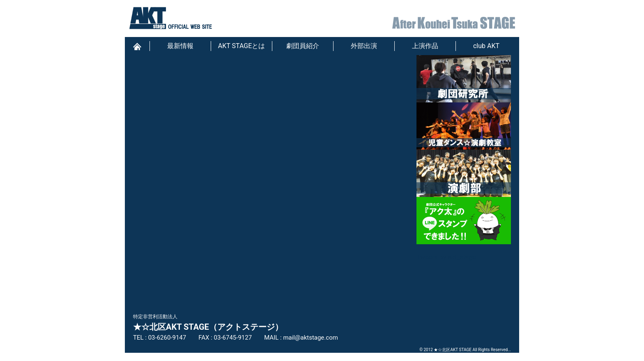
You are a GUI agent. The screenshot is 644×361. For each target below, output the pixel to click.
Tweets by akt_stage (446, 257)
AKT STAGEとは (241, 46)
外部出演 (364, 46)
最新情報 (180, 46)
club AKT (486, 46)
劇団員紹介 (303, 46)
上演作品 (425, 46)
